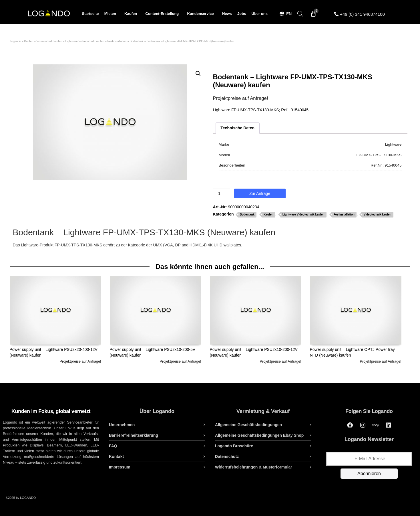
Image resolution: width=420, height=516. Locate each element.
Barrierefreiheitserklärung (134, 435)
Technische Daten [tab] (237, 128)
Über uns (260, 14)
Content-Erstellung (163, 14)
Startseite (90, 14)
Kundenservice (202, 14)
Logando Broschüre (234, 446)
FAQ (113, 446)
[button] (198, 74)
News (227, 14)
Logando (16, 41)
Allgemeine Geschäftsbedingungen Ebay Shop (259, 435)
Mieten (112, 14)
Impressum (120, 467)
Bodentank (136, 41)
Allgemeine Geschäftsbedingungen (248, 425)
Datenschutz (227, 456)
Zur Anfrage (260, 193)
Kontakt (116, 456)
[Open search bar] (300, 14)
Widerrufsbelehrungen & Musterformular (254, 467)
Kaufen (132, 14)
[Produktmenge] (222, 193)
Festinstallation (117, 41)
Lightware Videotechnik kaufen (85, 41)
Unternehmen (122, 425)
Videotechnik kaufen (49, 41)
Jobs (242, 14)
